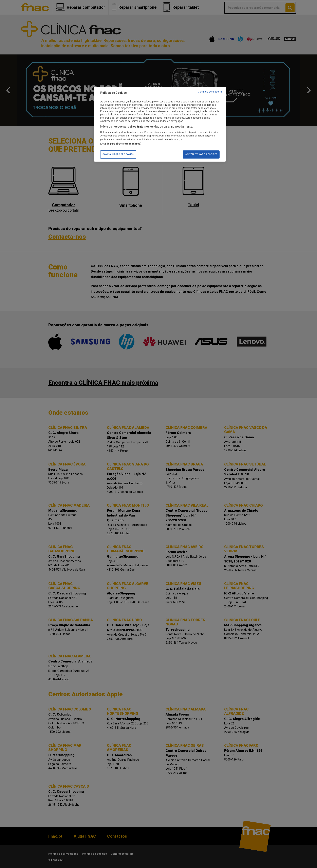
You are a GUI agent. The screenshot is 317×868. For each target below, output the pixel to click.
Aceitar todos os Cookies (201, 154)
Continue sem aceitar (210, 92)
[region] (160, 124)
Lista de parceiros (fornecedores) (121, 144)
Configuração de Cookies (118, 154)
